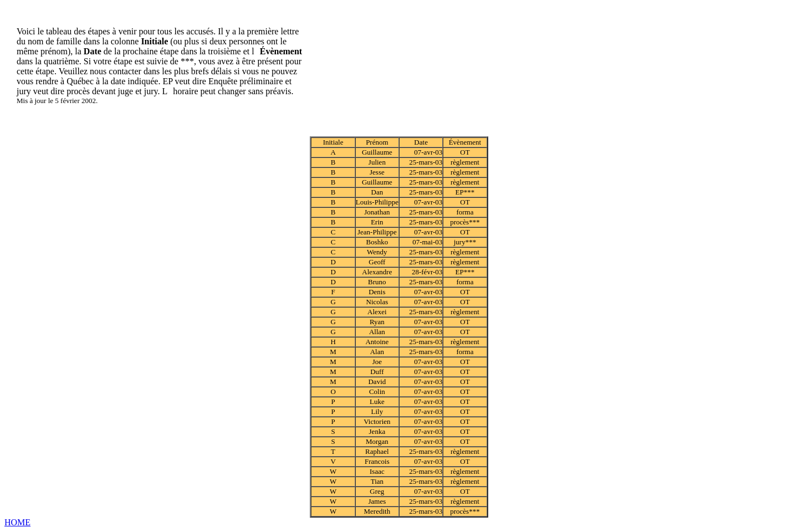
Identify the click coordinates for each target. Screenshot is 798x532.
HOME (17, 522)
